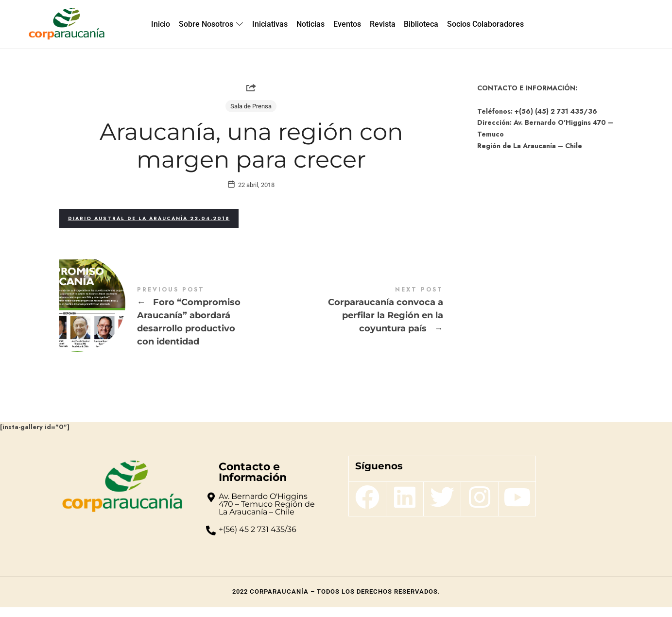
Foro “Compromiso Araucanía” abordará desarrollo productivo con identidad (155, 327)
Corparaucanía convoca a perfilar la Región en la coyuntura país (347, 320)
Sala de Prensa (251, 106)
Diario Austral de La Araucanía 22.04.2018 (149, 228)
